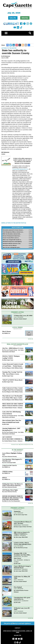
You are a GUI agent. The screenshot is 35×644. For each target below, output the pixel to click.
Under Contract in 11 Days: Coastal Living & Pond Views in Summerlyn (12, 389)
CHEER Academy (7, 472)
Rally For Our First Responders (12, 501)
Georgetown (17, 535)
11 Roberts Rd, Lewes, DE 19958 (23, 316)
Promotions (15, 444)
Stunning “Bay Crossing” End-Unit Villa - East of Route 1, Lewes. (12, 373)
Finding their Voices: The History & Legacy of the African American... (12, 485)
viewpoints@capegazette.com (20, 169)
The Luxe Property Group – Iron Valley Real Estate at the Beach (13, 351)
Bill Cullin (6, 424)
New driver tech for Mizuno (10, 245)
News (22, 444)
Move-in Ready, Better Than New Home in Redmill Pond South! (12, 421)
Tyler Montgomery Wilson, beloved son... (13, 232)
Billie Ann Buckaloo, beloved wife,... (12, 234)
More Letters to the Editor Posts (13, 223)
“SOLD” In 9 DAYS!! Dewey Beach (12, 380)
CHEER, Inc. (7, 333)
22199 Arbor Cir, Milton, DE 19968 (22, 577)
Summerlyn (17, 511)
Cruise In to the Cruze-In (9, 465)
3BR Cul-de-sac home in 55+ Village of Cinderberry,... (22, 533)
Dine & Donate (7, 331)
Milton (15, 580)
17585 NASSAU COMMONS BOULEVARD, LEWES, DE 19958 (17, 632)
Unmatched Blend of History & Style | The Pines (23, 523)
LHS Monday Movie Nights (10, 490)
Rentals (29, 444)
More (30, 339)
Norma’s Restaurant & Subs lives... (12, 236)
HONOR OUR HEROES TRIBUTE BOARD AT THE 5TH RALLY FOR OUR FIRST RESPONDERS (13, 498)
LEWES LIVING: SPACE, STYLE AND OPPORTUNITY (23, 544)
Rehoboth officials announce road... (12, 243)
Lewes (15, 317)
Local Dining (17, 327)
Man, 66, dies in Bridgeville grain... (12, 247)
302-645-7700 (17, 635)
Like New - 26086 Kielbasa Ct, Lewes (13, 348)
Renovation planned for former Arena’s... (13, 230)
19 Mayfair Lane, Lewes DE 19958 (22, 609)
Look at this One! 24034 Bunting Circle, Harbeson (11, 413)
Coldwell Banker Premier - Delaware (13, 408)
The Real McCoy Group (21, 548)
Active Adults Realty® (21, 319)
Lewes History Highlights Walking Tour (12, 454)
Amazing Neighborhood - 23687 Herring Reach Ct (11, 429)
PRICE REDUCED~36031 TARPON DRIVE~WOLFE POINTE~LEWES (13, 405)
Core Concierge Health (10, 463)
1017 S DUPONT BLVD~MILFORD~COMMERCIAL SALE (13, 438)
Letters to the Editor (9, 48)
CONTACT (17, 628)
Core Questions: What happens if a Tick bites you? (12, 460)
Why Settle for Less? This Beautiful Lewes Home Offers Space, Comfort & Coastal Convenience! (12, 397)
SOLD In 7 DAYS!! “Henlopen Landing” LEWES (11, 357)
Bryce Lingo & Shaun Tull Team (24, 527)
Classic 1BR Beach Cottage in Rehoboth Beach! (22, 567)
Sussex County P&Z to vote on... (11, 238)
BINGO (5, 478)
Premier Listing (17, 312)
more (30, 503)
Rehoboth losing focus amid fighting (12, 242)
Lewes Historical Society (10, 456)
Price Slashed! (18, 587)
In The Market (17, 450)
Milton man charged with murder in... (12, 240)
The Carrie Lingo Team (21, 515)
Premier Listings (17, 508)
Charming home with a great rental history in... (22, 598)
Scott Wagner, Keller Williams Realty (13, 368)
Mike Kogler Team (9, 360)
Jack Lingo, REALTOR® (22, 537)
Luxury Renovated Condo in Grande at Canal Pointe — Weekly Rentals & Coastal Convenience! (13, 365)
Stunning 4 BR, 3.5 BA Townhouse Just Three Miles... (22, 554)
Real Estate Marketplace (18, 344)
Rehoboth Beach (17, 525)
